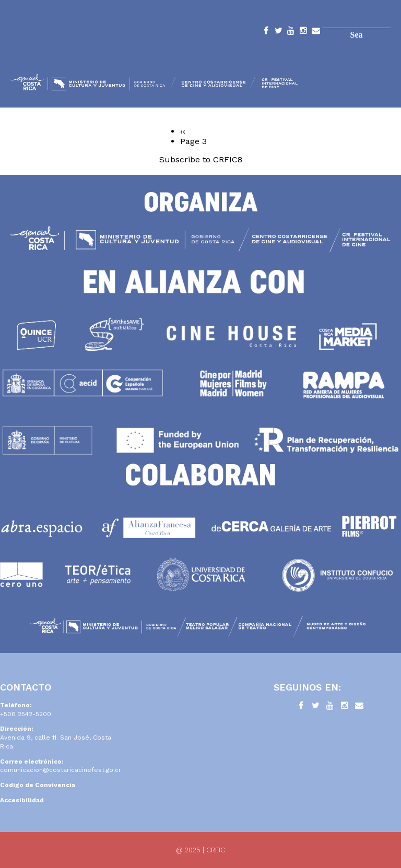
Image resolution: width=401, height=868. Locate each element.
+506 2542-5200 (26, 714)
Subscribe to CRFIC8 (201, 159)
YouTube (291, 32)
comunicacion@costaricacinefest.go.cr (61, 770)
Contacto (316, 32)
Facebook (266, 32)
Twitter (278, 32)
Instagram (303, 32)
